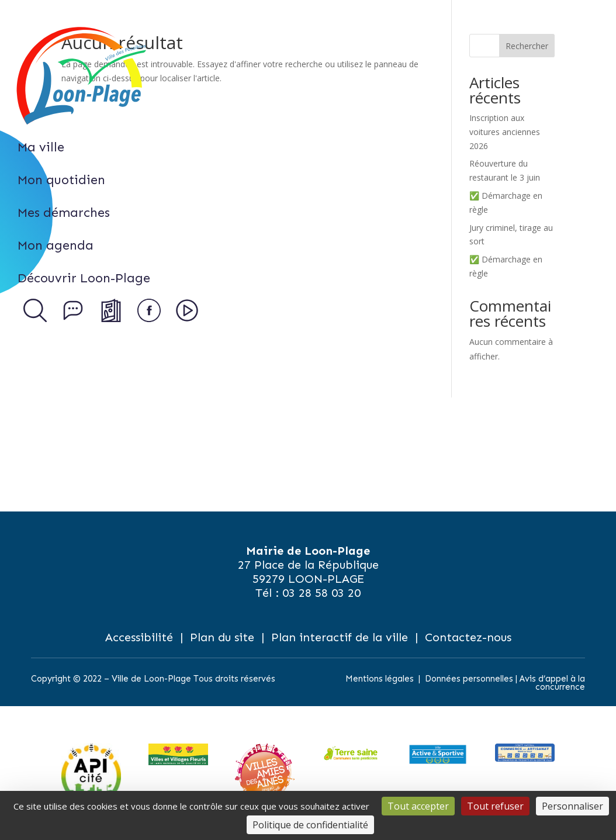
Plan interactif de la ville (340, 637)
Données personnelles (469, 679)
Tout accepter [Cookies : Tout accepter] (418, 806)
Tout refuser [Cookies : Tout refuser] (495, 806)
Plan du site (222, 637)
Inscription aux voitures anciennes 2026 (505, 132)
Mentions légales (380, 679)
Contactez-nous (468, 637)
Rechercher (527, 46)
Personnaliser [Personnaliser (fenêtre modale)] (572, 806)
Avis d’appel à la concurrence (552, 683)
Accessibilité (139, 637)
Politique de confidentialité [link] (310, 825)
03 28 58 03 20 (321, 593)
